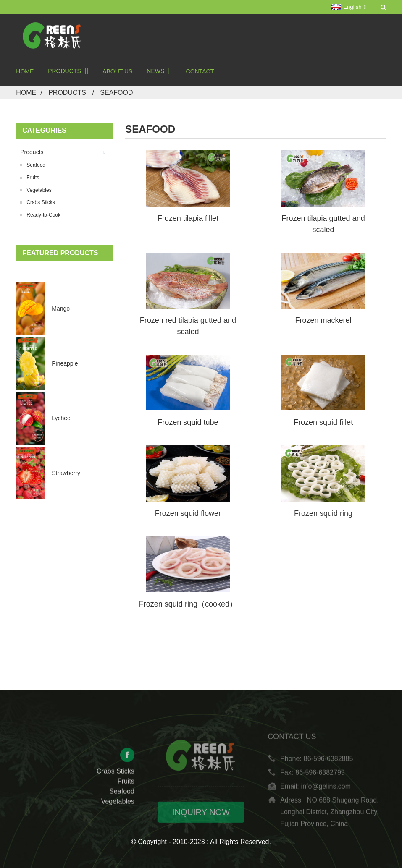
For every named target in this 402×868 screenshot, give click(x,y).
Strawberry (66, 473)
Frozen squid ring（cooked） (188, 604)
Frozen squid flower (188, 513)
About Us (117, 71)
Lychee (61, 418)
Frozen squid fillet (323, 422)
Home (25, 71)
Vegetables (39, 190)
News (159, 71)
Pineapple (65, 363)
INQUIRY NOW (201, 819)
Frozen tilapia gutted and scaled (323, 224)
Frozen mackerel (323, 320)
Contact (200, 71)
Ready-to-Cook (43, 215)
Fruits (33, 178)
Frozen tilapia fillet (188, 218)
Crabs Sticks (41, 202)
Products (68, 71)
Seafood (116, 93)
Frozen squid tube (188, 422)
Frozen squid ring (323, 513)
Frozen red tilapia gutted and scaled (188, 326)
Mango (61, 309)
